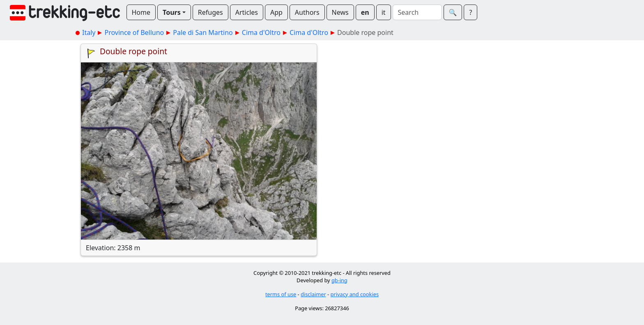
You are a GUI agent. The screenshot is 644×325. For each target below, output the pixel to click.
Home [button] (141, 12)
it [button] (384, 12)
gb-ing (339, 280)
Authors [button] (307, 12)
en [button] (365, 12)
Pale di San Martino (203, 32)
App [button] (276, 12)
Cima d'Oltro (261, 32)
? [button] (470, 12)
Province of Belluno (134, 32)
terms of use (281, 294)
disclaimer (313, 294)
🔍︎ (453, 12)
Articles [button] (247, 12)
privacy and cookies (355, 294)
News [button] (340, 12)
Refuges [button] (210, 12)
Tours (172, 12)
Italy (89, 32)
